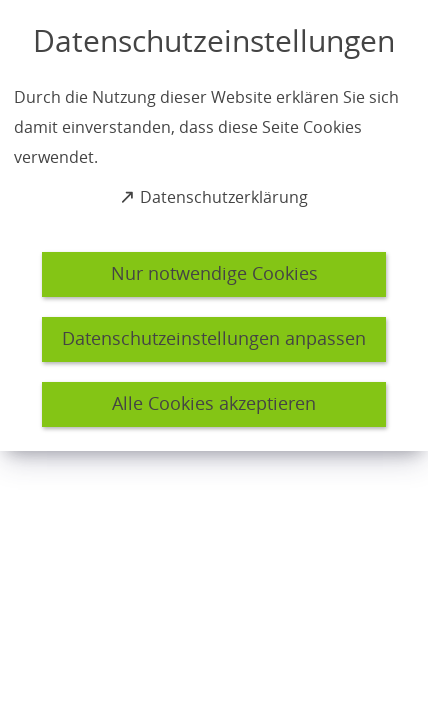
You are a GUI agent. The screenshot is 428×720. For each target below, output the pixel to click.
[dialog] (214, 225)
